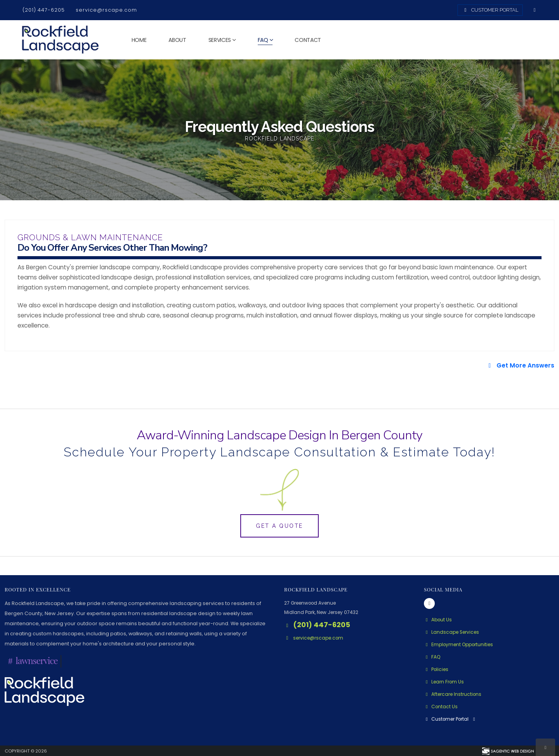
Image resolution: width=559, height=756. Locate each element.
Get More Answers (520, 365)
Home (139, 40)
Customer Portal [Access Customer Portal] (490, 10)
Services (220, 40)
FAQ (263, 40)
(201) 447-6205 (44, 10)
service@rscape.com (106, 10)
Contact (308, 40)
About (177, 40)
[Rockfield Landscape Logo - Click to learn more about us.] (44, 691)
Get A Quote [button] (279, 526)
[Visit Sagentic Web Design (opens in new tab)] (508, 751)
